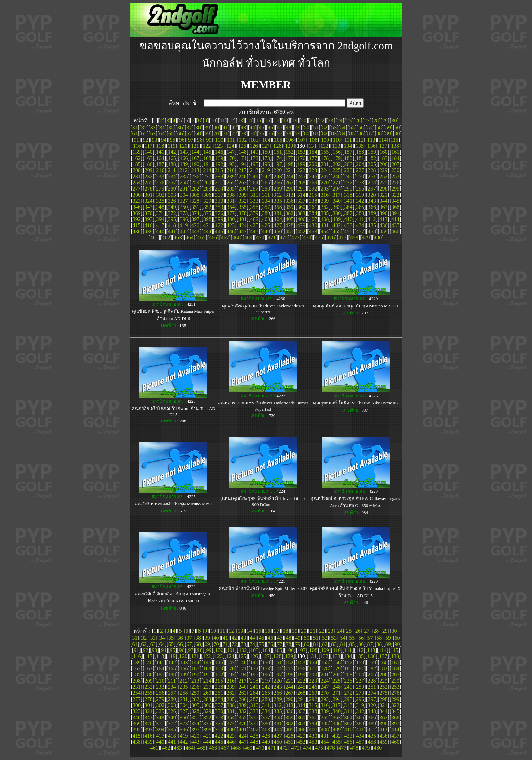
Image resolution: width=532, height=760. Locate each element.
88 (379, 134)
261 (219, 183)
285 (231, 189)
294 (337, 189)
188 (172, 164)
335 (278, 201)
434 (360, 225)
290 (289, 189)
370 (148, 213)
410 (348, 219)
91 (136, 140)
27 (367, 120)
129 (289, 146)
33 (153, 128)
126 (254, 146)
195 (254, 164)
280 (172, 189)
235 (184, 176)
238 (219, 176)
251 (372, 176)
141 (160, 152)
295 (348, 189)
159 (372, 152)
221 (289, 170)
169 (219, 158)
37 (189, 128)
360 (301, 207)
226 (348, 170)
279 (160, 189)
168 (207, 158)
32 (144, 128)
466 (213, 238)
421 (207, 225)
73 (243, 134)
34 (162, 128)
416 (148, 225)
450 (278, 231)
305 (195, 195)
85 (352, 134)
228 (372, 170)
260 (207, 183)
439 (148, 231)
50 (307, 128)
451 (289, 231)
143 (184, 152)
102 (243, 140)
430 (313, 225)
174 (278, 158)
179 (337, 158)
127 (266, 146)
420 (195, 225)
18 (286, 120)
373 (184, 213)
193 (231, 164)
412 (372, 219)
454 (325, 231)
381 (278, 213)
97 (191, 140)
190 (195, 164)
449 (266, 231)
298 (384, 189)
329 (207, 201)
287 (254, 189)
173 (266, 158)
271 (337, 183)
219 (266, 170)
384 (313, 213)
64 (162, 134)
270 (325, 183)
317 (337, 195)
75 (262, 134)
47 (280, 128)
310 (254, 195)
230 (395, 170)
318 (348, 195)
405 (290, 219)
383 (301, 213)
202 (337, 164)
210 (160, 170)
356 (254, 207)
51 (316, 128)
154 (313, 152)
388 (360, 213)
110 (337, 140)
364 (348, 207)
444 (207, 231)
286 (243, 189)
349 (172, 207)
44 (252, 128)
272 (348, 183)
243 (278, 176)
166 (184, 158)
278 (148, 189)
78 (289, 134)
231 (137, 176)
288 (266, 189)
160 (384, 152)
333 (254, 201)
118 (160, 146)
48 (289, 128)
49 (298, 128)
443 (195, 231)
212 (184, 170)
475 (319, 238)
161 (395, 152)
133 (336, 146)
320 (372, 195)
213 (195, 170)
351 (195, 207)
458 (372, 231)
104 (266, 140)
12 (231, 120)
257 (172, 183)
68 (198, 134)
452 (301, 231)
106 (290, 140)
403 (266, 219)
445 (219, 231)
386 (337, 213)
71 (225, 134)
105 (278, 140)
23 (331, 120)
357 (266, 207)
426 (266, 225)
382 (289, 213)
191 (207, 164)
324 (148, 201)
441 (172, 231)
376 (219, 213)
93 (155, 140)
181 (360, 158)
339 (325, 201)
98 (200, 140)
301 (149, 195)
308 (231, 195)
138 (395, 146)
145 (207, 152)
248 (337, 176)
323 (137, 201)
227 (360, 170)
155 (325, 152)
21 (313, 120)
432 (337, 225)
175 (289, 158)
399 (219, 219)
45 (262, 128)
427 (278, 225)
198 (289, 164)
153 (301, 152)
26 (358, 120)
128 (277, 146)
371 (160, 213)
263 (243, 183)
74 (252, 134)
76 (270, 134)
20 (304, 120)
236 (195, 176)
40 (216, 128)
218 (254, 170)
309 (243, 195)
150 (266, 152)
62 (144, 134)
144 (195, 152)
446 (231, 231)
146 (219, 152)
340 (337, 201)
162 (137, 158)
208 (137, 170)
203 (348, 164)
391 (395, 213)
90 (397, 134)
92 (146, 140)
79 (298, 134)
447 (243, 231)
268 (301, 183)
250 (360, 176)
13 (240, 120)
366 (372, 207)
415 (137, 225)
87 (370, 134)
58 (379, 128)
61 (135, 134)
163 (148, 158)
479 (366, 238)
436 (384, 225)
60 (397, 128)
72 (234, 134)
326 (172, 201)
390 (384, 213)
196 (266, 164)
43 (243, 128)
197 (278, 164)
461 (154, 238)
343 (372, 201)
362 (325, 207)
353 (219, 207)
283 (207, 189)
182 (372, 158)
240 (243, 176)
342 (360, 201)
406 (301, 219)
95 (173, 140)
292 (313, 189)
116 (137, 146)
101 (231, 140)
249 (348, 176)
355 (243, 207)
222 (301, 170)
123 (218, 146)
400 (231, 219)
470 (260, 238)
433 (348, 225)
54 (343, 128)
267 (289, 183)
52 (325, 128)
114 (383, 140)
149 (254, 152)
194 (243, 164)
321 (383, 195)
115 (394, 140)
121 (195, 146)
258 (184, 183)
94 (164, 140)
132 (324, 146)
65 (171, 134)
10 (213, 120)
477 (342, 238)
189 (184, 164)
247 (325, 176)
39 (207, 128)
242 (266, 176)
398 (207, 219)
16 (267, 120)
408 (325, 219)
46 (270, 128)
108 (313, 140)
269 (313, 183)
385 (325, 213)
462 (166, 238)
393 (149, 219)
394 (160, 219)
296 (360, 189)
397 (195, 219)
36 (180, 128)
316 (325, 195)
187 (160, 164)
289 (278, 189)
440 (160, 231)
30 (394, 120)
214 (207, 170)
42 (234, 128)
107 (302, 140)
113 (371, 140)
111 (348, 140)
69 (207, 134)
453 (313, 231)
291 (301, 189)
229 (383, 170)
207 (395, 164)
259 (195, 183)
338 (313, 201)
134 (348, 146)
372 (172, 213)
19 (294, 120)
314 (301, 195)
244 (289, 176)
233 (160, 176)
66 (180, 134)
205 (372, 164)
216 (231, 170)
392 (137, 219)
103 (254, 140)
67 (189, 134)
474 (307, 238)
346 (137, 207)
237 (207, 176)
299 (395, 189)
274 (372, 183)
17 (277, 120)
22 (322, 120)
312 (278, 195)
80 (307, 134)
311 (266, 195)
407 (313, 219)
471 (272, 238)
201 (325, 164)
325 (160, 201)
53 (334, 128)
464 (190, 238)
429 (301, 225)
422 (219, 225)
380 (266, 213)
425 (254, 225)
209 (149, 170)
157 (348, 152)
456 (348, 231)
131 (312, 146)
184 (395, 158)
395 (172, 219)
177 (313, 158)
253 (395, 176)
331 (231, 201)
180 (348, 158)
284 (219, 189)
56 (361, 128)
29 (385, 120)
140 (148, 152)
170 (231, 158)
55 (352, 128)
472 (284, 238)
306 (207, 195)
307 (219, 195)
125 (242, 146)
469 (248, 238)
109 (325, 140)
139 (137, 152)
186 (148, 164)
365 (360, 207)
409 (337, 219)
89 (388, 134)
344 (384, 201)
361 (313, 207)
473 (296, 238)
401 (243, 219)
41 (225, 128)
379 (254, 213)
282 (195, 189)
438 (137, 231)
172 (254, 158)
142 (172, 152)
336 (289, 201)
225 (337, 170)
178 (325, 158)
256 (160, 183)
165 (172, 158)
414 (395, 219)
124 (230, 146)
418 (172, 225)
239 (231, 176)
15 (259, 120)
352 (207, 207)
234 (172, 176)
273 (360, 183)
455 (337, 231)
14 (249, 120)
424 (243, 225)
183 (384, 158)
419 (184, 225)
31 (135, 128)
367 (384, 207)
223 (313, 170)
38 (198, 128)
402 (254, 219)
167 (195, 158)
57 (370, 128)
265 (266, 183)
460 (395, 231)
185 (137, 164)
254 (137, 183)
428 (289, 225)
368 (395, 207)
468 (236, 238)
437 (395, 225)
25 (349, 120)
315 (313, 195)
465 (201, 238)
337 (301, 201)
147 (231, 152)
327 (184, 201)
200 (313, 164)
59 (388, 128)
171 (243, 158)
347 (148, 207)
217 (242, 170)
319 (360, 195)
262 (231, 183)
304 (184, 195)
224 (325, 170)
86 (361, 134)
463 (178, 238)
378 (243, 213)
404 (278, 219)
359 (289, 207)
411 (360, 219)
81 (316, 134)
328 (195, 201)
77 (280, 134)
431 (325, 225)
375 (207, 213)
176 (301, 158)
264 (254, 183)
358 (278, 207)
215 (219, 170)
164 (160, 158)
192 (219, 164)
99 (209, 140)
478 (354, 238)
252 (384, 176)
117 (148, 146)
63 (153, 134)
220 (278, 170)
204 (360, 164)
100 (219, 140)
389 (372, 213)
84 (343, 134)
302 (160, 195)
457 (360, 231)
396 (184, 219)
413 (383, 219)
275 (384, 183)
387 (348, 213)
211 (172, 170)
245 (301, 176)
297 (372, 189)
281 (184, 189)
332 (243, 201)
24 (340, 120)
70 (216, 134)
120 (183, 146)
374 (195, 213)
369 (137, 213)
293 (325, 189)
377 (231, 213)
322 (395, 195)
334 (266, 201)
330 (219, 201)
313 (289, 195)
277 (137, 189)
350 (184, 207)
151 (278, 152)
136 (372, 146)
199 (301, 164)
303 (172, 195)
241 (254, 176)
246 (313, 176)
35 (171, 128)
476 (331, 238)
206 (384, 164)
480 (378, 238)
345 (395, 201)
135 (360, 146)
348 (160, 207)
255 (148, 183)
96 (182, 140)
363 (337, 207)
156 (337, 152)
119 (172, 146)
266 (278, 183)
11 (222, 120)
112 (359, 140)
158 (360, 152)
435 (372, 225)
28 (376, 120)
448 (254, 231)
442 (184, 231)
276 (395, 183)
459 (384, 231)
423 (231, 225)
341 (348, 201)
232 (148, 176)
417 (160, 225)
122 (207, 146)
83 (334, 134)
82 (325, 134)
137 (383, 146)
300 (137, 195)
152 (289, 152)
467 (225, 238)
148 (243, 152)
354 (231, 207)
